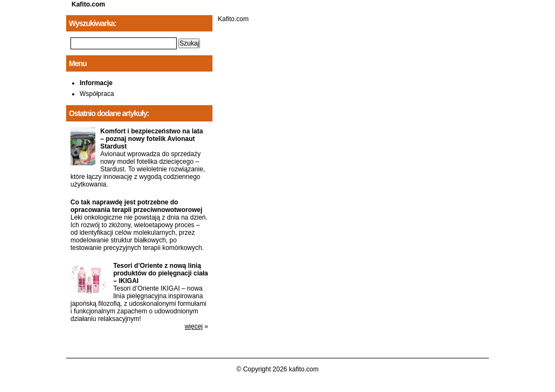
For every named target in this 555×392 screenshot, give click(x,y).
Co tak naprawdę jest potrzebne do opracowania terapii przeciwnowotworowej (136, 206)
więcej (194, 326)
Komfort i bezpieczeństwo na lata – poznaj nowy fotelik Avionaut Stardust (151, 139)
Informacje (96, 83)
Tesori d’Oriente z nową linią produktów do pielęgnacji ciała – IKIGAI (161, 273)
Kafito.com (88, 4)
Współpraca (97, 94)
